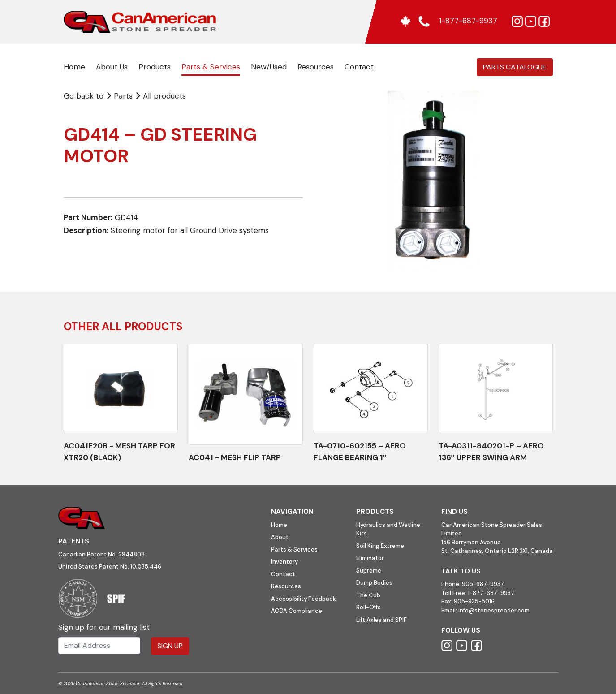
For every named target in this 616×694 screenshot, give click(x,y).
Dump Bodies (374, 583)
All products (164, 96)
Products (155, 67)
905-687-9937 (483, 584)
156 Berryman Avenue (471, 542)
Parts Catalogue (515, 67)
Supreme (369, 571)
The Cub (368, 595)
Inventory (284, 562)
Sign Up (170, 646)
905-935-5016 (474, 601)
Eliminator (370, 558)
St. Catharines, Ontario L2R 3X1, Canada (497, 551)
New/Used (269, 67)
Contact (359, 67)
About (280, 537)
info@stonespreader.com (494, 610)
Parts (120, 96)
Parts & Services (211, 67)
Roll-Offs (368, 607)
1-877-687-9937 (491, 593)
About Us (112, 67)
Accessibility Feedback (304, 599)
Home (74, 67)
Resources (316, 67)
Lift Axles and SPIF (381, 620)
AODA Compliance (297, 611)
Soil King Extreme (380, 546)
